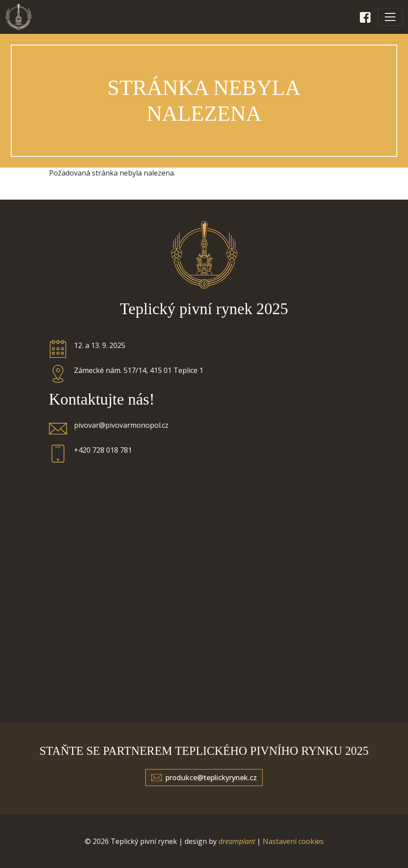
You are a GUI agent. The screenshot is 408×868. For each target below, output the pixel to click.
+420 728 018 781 (103, 450)
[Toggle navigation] (390, 17)
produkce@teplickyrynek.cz (211, 778)
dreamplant (237, 841)
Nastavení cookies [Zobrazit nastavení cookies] (293, 841)
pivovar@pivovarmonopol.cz (121, 425)
